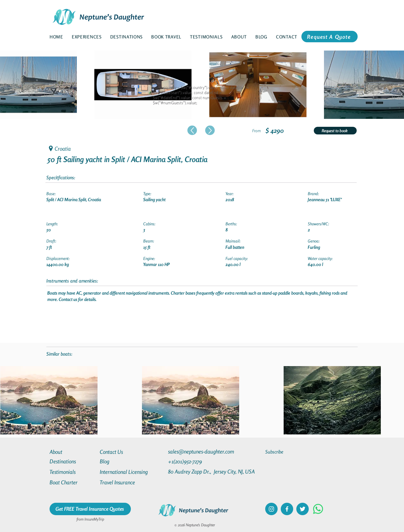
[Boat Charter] (72, 482)
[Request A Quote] (330, 37)
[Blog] (123, 461)
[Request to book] (335, 131)
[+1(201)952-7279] (197, 461)
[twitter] (303, 509)
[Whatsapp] (318, 509)
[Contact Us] (123, 452)
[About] (72, 452)
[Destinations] (72, 461)
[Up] (192, 130)
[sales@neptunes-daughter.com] (202, 451)
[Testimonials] (72, 472)
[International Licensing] (128, 472)
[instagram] (271, 509)
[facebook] (287, 509)
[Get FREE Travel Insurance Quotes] (90, 509)
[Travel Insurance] (123, 482)
